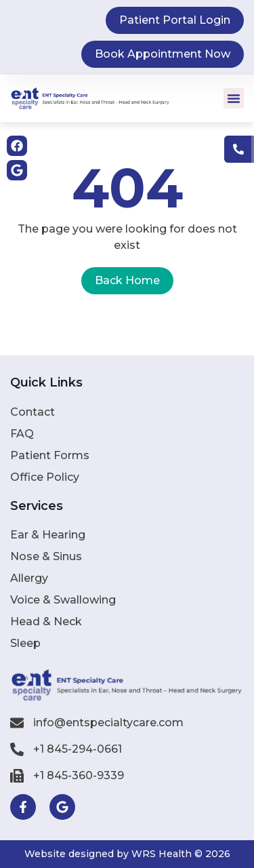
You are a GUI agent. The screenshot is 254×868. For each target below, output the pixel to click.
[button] (234, 98)
